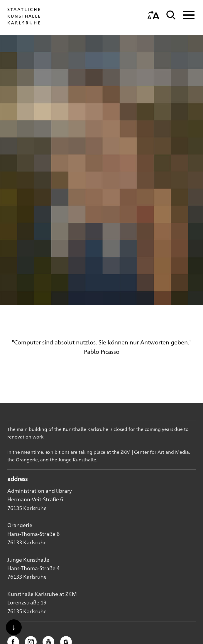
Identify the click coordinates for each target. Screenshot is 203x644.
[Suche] (171, 15)
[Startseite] (24, 24)
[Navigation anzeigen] (187, 15)
